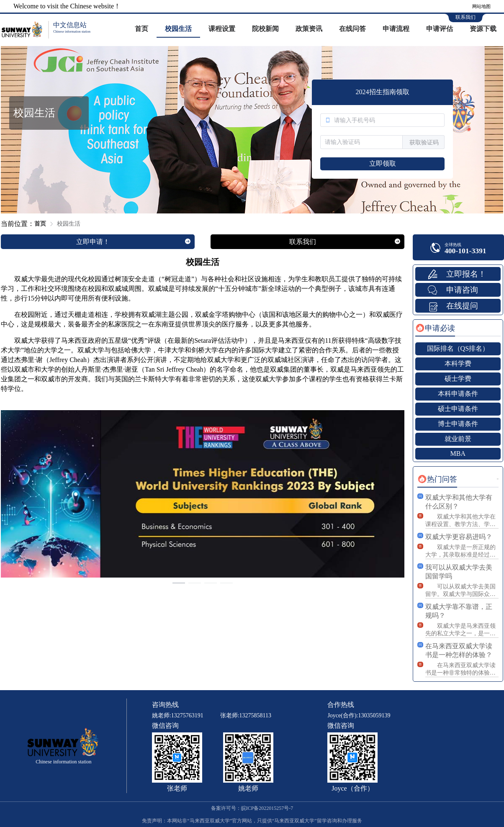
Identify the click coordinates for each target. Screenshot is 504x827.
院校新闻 (265, 29)
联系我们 (465, 17)
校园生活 (178, 29)
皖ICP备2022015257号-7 (267, 808)
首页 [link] (40, 224)
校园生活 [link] (69, 224)
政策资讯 (309, 29)
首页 (141, 29)
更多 (498, 479)
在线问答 (352, 29)
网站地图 (481, 6)
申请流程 (396, 29)
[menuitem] (141, 29)
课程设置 (222, 29)
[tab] (435, 328)
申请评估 (440, 29)
